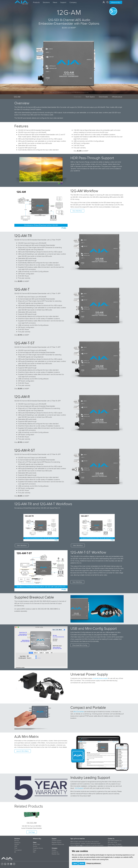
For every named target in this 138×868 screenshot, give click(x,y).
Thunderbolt (18, 850)
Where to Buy (116, 2)
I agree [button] (75, 863)
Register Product (57, 842)
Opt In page (79, 845)
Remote (17, 841)
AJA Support (79, 788)
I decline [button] (82, 863)
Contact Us (55, 852)
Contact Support (56, 841)
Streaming (17, 842)
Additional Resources (58, 844)
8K (15, 852)
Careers (54, 850)
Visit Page (32, 832)
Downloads (103, 97)
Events (35, 846)
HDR (16, 846)
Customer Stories (38, 848)
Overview (78, 97)
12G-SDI (17, 844)
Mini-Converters (79, 712)
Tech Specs (90, 97)
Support (54, 839)
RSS (34, 852)
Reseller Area (56, 854)
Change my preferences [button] (93, 863)
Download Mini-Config (80, 645)
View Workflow (77, 211)
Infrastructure (117, 97)
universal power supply (100, 678)
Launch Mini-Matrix (23, 751)
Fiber (16, 848)
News (35, 842)
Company (55, 848)
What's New (37, 844)
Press (35, 850)
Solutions (17, 839)
